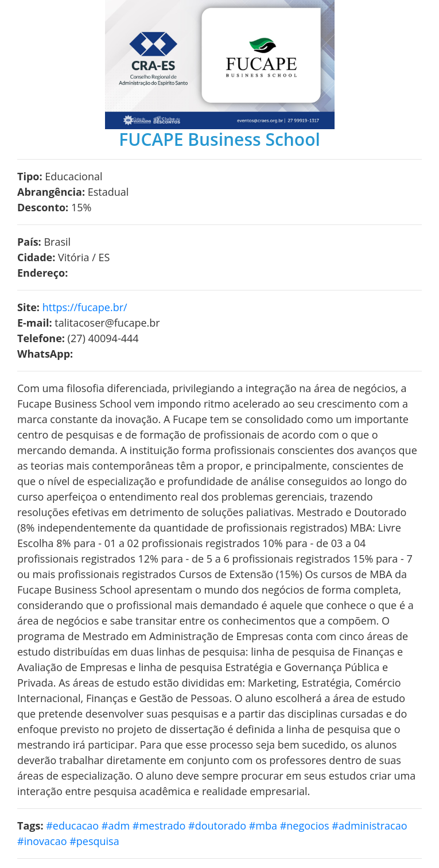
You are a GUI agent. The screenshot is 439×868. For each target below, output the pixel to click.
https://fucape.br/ (85, 307)
